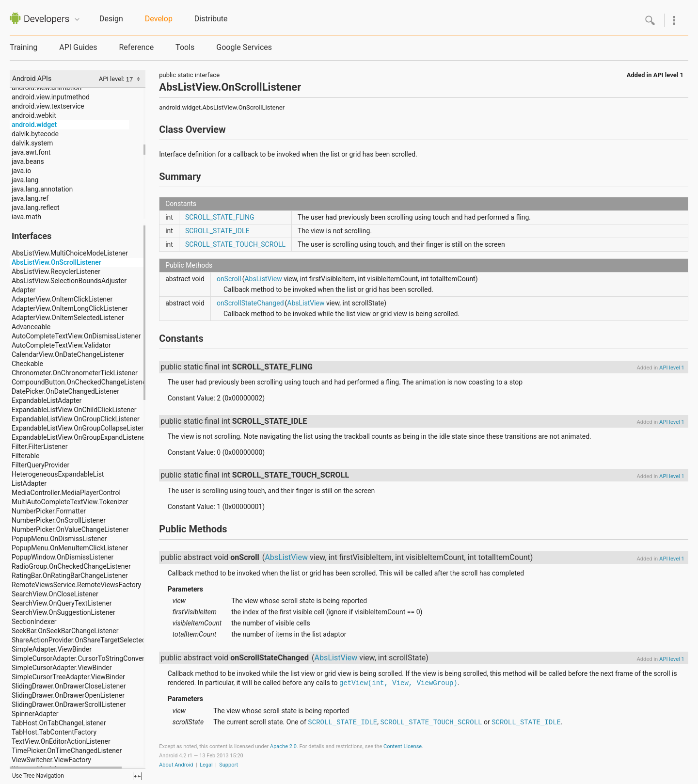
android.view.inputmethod (51, 97)
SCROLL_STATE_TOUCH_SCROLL (235, 244)
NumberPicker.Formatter (49, 511)
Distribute (211, 19)
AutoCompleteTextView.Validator (61, 345)
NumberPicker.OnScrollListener (59, 520)
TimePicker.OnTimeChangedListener (67, 751)
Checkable (27, 364)
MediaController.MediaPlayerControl (66, 493)
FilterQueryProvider (40, 465)
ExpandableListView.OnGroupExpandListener (79, 437)
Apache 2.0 (283, 746)
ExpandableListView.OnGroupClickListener (76, 419)
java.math (26, 217)
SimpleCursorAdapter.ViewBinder (62, 668)
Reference (136, 47)
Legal (206, 765)
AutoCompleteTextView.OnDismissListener (76, 336)
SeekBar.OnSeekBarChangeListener (65, 631)
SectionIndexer (34, 622)
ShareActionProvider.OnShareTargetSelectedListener (91, 640)
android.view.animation (47, 88)
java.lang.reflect (35, 208)
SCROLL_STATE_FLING (220, 217)
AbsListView (263, 279)
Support (229, 765)
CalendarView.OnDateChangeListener (68, 354)
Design (111, 19)
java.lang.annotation (42, 189)
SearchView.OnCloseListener (55, 594)
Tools (185, 47)
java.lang (25, 180)
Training (24, 47)
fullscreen (137, 776)
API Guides (78, 47)
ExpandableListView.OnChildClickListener (74, 410)
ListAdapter (29, 483)
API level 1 (668, 75)
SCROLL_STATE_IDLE (217, 231)
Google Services (244, 47)
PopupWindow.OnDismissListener (63, 557)
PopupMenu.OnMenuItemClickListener (70, 548)
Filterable (25, 456)
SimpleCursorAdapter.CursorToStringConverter (82, 658)
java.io (21, 171)
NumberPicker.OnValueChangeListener (70, 529)
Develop (159, 19)
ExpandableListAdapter (47, 400)
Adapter (24, 290)
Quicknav (77, 20)
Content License (403, 746)
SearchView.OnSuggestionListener (63, 612)
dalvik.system (32, 143)
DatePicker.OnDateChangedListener (65, 391)
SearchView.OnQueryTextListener (62, 603)
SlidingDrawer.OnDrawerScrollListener (69, 704)
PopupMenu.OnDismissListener (59, 539)
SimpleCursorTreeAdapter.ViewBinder (68, 677)
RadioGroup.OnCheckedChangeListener (71, 566)
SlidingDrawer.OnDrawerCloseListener (69, 686)
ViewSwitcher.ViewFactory (51, 760)
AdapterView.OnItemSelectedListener (68, 318)
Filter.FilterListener (40, 447)
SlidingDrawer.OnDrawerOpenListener (68, 695)
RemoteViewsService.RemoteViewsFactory (76, 585)
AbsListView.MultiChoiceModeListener (70, 253)
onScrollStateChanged (250, 303)
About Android (176, 765)
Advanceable (31, 327)
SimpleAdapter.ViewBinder (52, 649)
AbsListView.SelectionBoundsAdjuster (69, 281)
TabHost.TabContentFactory (54, 732)
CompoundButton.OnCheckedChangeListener (80, 382)
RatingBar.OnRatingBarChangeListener (70, 576)
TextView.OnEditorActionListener (61, 741)
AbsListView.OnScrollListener (56, 262)
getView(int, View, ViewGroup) (398, 683)
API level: (112, 79)
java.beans (28, 161)
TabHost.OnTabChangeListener (59, 723)
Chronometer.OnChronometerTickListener (75, 373)
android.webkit (34, 115)
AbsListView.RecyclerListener (56, 272)
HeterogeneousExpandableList (58, 474)
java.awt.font (31, 152)
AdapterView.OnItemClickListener (62, 299)
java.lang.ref (30, 198)
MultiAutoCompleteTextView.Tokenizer (70, 502)
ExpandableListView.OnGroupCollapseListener (81, 428)
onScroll (229, 279)
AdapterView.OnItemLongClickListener (70, 308)
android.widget (34, 125)
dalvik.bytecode (35, 134)
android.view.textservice (48, 106)
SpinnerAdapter (35, 714)
